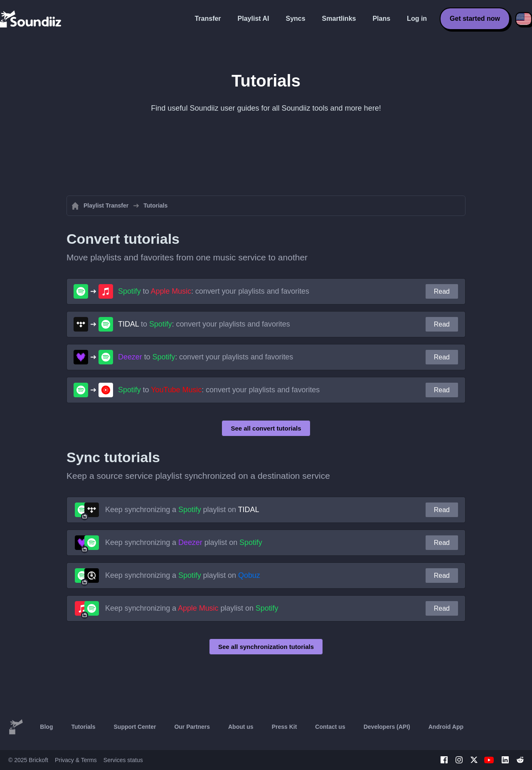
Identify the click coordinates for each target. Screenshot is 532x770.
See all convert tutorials (266, 428)
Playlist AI (254, 19)
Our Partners (192, 727)
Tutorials (83, 727)
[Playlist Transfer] (31, 19)
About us (241, 727)
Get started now (475, 19)
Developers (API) (387, 727)
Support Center (135, 727)
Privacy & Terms (76, 760)
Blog (46, 727)
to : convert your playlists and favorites (214, 291)
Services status (123, 760)
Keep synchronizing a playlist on (182, 510)
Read (442, 291)
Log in (417, 19)
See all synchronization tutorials (266, 647)
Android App (446, 727)
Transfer (208, 19)
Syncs (295, 19)
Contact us (330, 727)
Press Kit (284, 727)
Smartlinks (339, 19)
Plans (381, 19)
